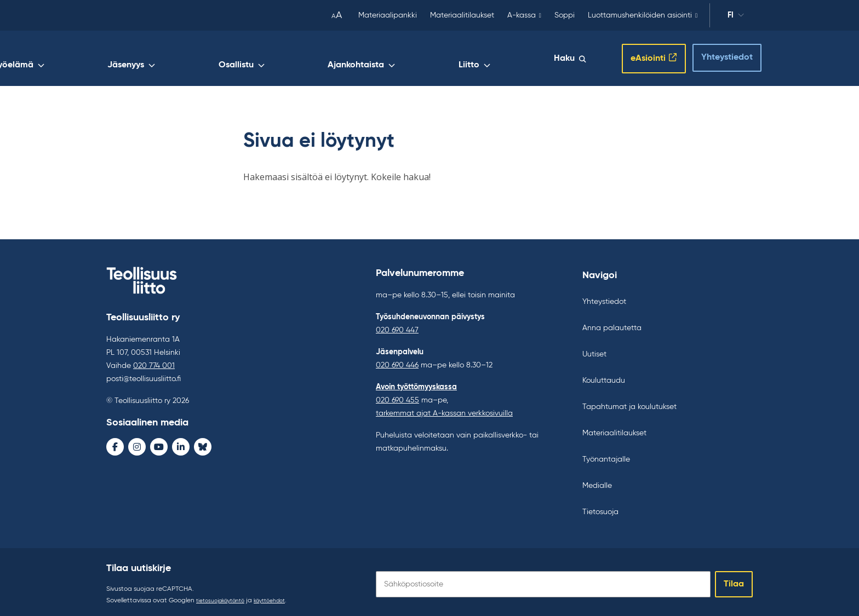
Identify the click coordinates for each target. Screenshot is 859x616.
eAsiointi (637, 56)
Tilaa (734, 580)
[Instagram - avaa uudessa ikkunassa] (137, 445)
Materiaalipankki (388, 15)
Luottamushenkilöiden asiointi (640, 15)
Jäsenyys (336, 59)
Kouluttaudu (604, 376)
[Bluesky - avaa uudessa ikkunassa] (203, 445)
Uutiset (594, 350)
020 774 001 (154, 364)
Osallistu (396, 59)
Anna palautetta (612, 324)
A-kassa (522, 15)
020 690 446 (397, 361)
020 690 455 (397, 396)
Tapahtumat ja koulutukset (629, 402)
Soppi (565, 15)
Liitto (528, 59)
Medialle (597, 481)
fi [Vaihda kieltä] (736, 17)
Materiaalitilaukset (462, 15)
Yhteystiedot (717, 55)
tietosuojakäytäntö (225, 596)
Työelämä (273, 59)
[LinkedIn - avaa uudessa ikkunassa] (181, 445)
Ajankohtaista (465, 59)
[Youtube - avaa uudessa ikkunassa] (159, 445)
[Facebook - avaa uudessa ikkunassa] (115, 445)
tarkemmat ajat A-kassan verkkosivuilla (444, 409)
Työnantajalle (606, 455)
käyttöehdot (283, 596)
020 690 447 (397, 326)
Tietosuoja (600, 508)
